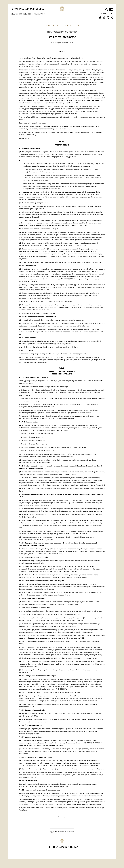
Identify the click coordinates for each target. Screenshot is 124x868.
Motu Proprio (38, 14)
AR (45, 26)
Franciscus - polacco (21, 14)
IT (68, 26)
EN (57, 26)
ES (61, 26)
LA (71, 26)
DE (53, 26)
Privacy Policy (72, 863)
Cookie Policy (62, 863)
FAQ (46, 863)
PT (79, 26)
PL (75, 26)
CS (49, 26)
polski (105, 14)
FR (65, 26)
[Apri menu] (111, 9)
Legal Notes (53, 863)
